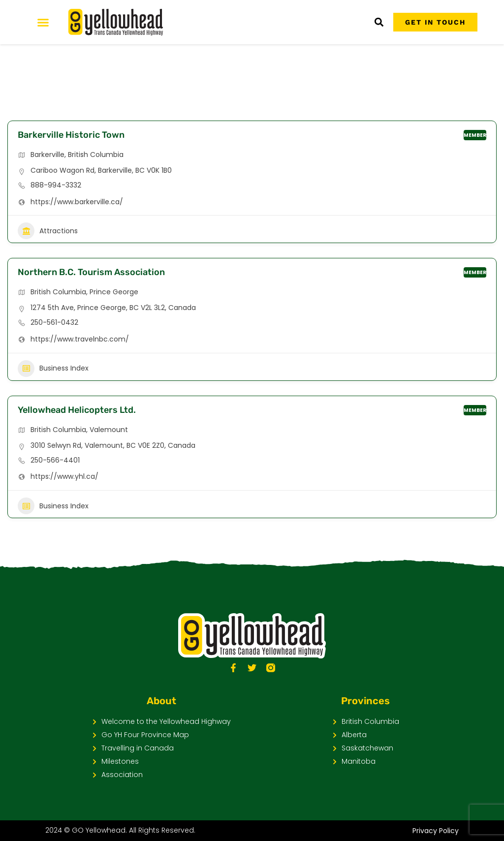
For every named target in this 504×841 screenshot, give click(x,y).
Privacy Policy (436, 831)
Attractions (48, 231)
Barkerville (47, 155)
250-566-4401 (55, 460)
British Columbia (96, 155)
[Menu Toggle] (43, 22)
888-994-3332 (56, 185)
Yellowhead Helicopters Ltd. (77, 410)
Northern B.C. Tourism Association (91, 272)
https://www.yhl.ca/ (64, 476)
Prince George (114, 292)
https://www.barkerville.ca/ (77, 202)
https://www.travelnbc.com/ (80, 339)
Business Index (53, 369)
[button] (379, 22)
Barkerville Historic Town (71, 135)
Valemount (109, 430)
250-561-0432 (54, 322)
